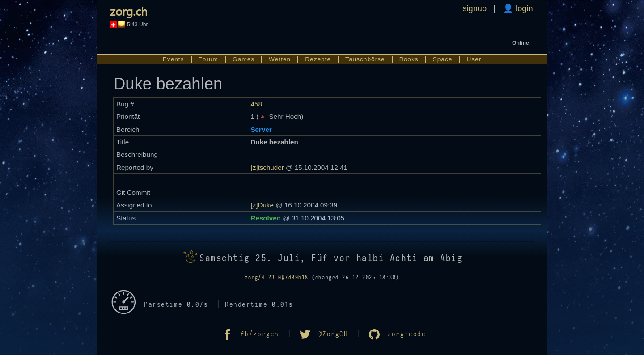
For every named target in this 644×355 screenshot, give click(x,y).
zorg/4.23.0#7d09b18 (277, 278)
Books (409, 59)
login (523, 8)
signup (475, 8)
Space (443, 59)
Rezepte (318, 59)
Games (244, 59)
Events (174, 59)
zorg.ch (129, 11)
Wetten (280, 59)
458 (256, 104)
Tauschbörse (365, 59)
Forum (209, 59)
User (474, 59)
